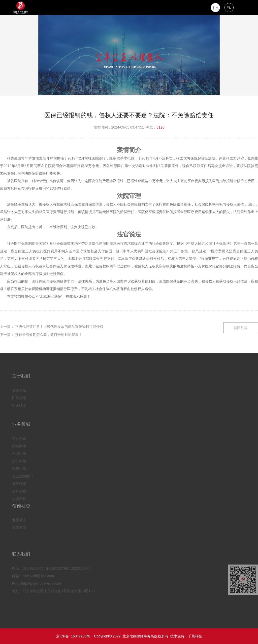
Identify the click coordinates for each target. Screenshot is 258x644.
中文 (215, 8)
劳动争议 (19, 438)
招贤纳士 (19, 405)
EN (229, 8)
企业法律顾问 (23, 475)
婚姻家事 (19, 445)
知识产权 (19, 498)
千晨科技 (195, 636)
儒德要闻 (19, 527)
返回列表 (241, 327)
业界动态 (19, 519)
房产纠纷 (19, 460)
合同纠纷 (19, 453)
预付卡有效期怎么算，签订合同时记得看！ (49, 334)
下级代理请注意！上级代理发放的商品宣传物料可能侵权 (59, 326)
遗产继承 (19, 483)
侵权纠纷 (19, 468)
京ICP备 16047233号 (73, 636)
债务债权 (19, 491)
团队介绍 (19, 397)
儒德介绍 (19, 389)
